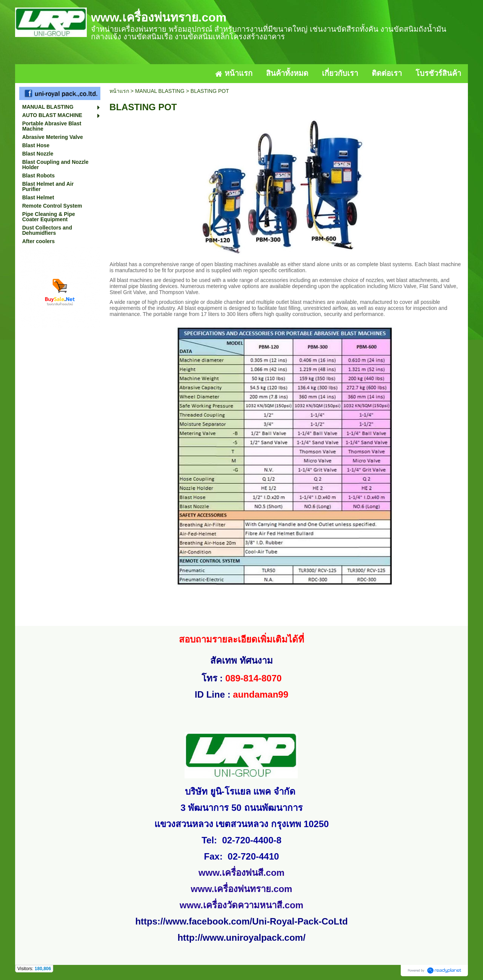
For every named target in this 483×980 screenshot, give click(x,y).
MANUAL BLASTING (160, 91)
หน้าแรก (119, 91)
